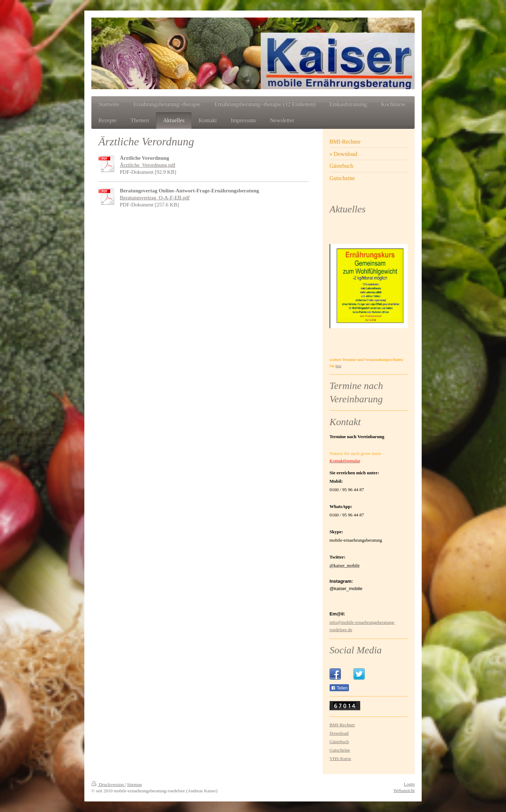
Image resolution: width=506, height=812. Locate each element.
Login (409, 784)
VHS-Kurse (340, 758)
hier (339, 366)
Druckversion (108, 784)
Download (339, 733)
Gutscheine (340, 750)
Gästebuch (339, 742)
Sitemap (134, 784)
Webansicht (404, 790)
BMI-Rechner (342, 725)
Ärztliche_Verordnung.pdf (148, 165)
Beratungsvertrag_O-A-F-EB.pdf (155, 198)
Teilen (339, 688)
